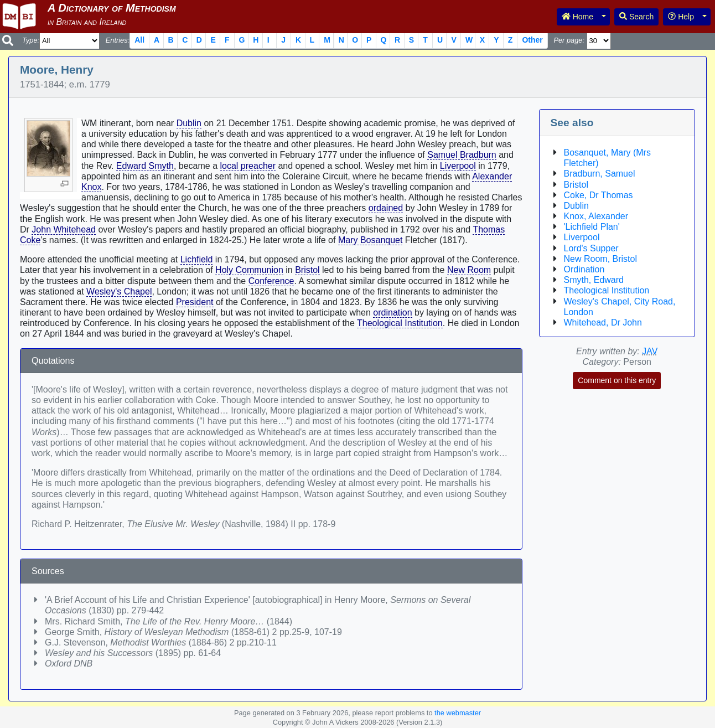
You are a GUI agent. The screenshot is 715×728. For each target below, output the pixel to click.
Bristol (307, 270)
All (139, 40)
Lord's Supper (591, 248)
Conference (271, 281)
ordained (386, 208)
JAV (650, 351)
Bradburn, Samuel (600, 174)
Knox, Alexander (596, 216)
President (195, 302)
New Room (469, 270)
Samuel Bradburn (462, 155)
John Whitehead (64, 229)
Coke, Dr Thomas (599, 195)
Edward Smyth (145, 166)
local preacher (248, 166)
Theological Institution (400, 323)
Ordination (584, 269)
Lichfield (197, 259)
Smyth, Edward (594, 280)
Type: (31, 40)
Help (681, 17)
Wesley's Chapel (119, 291)
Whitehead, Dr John (603, 322)
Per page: (569, 40)
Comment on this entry (617, 380)
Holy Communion (249, 270)
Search (636, 17)
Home (577, 17)
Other (532, 40)
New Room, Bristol (600, 259)
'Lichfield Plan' (592, 227)
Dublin (189, 123)
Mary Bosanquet (371, 240)
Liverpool (458, 166)
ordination (392, 313)
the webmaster (458, 713)
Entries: (118, 40)
